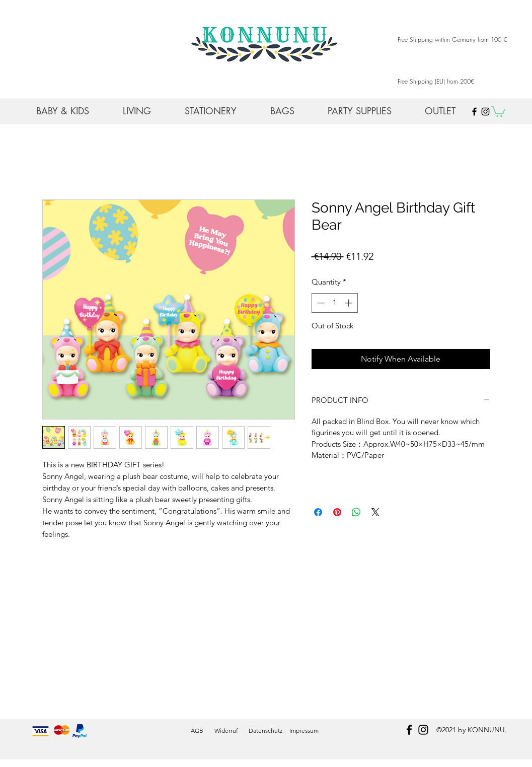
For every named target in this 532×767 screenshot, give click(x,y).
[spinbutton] (334, 303)
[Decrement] (320, 303)
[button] (498, 111)
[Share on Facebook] (318, 512)
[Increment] (350, 303)
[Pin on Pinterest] (337, 512)
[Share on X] (375, 512)
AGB (197, 730)
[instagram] (423, 730)
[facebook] (409, 730)
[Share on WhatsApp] (356, 512)
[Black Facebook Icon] (474, 112)
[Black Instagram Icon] (485, 112)
